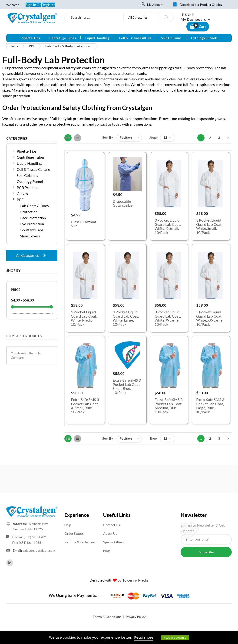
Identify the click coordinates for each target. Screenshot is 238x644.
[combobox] (94, 17)
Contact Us (112, 525)
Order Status (74, 533)
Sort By (108, 137)
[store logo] (32, 18)
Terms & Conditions (107, 617)
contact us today (108, 124)
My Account (155, 5)
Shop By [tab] (13, 270)
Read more (144, 637)
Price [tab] (16, 289)
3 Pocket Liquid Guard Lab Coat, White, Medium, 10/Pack (84, 318)
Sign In (31, 5)
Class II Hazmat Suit (84, 224)
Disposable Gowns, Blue (123, 203)
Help (68, 525)
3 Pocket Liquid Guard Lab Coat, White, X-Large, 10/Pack (168, 318)
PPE (32, 46)
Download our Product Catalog (201, 5)
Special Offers (114, 542)
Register (48, 5)
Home (14, 46)
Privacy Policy (136, 617)
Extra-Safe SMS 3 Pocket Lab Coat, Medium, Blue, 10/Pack (169, 406)
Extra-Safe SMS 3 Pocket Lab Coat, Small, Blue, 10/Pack (127, 386)
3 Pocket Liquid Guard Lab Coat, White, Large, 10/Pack (126, 318)
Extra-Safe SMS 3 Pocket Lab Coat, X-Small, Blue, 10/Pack (85, 406)
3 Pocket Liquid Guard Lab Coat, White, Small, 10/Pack (209, 226)
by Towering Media (133, 580)
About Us (110, 533)
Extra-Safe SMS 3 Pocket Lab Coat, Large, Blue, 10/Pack (210, 406)
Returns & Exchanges (80, 542)
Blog (106, 551)
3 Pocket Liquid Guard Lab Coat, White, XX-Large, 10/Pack (210, 318)
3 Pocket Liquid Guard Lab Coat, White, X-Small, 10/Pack (168, 226)
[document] (119, 637)
